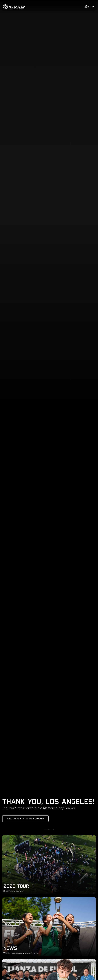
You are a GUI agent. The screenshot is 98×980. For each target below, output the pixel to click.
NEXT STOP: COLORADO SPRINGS (25, 818)
